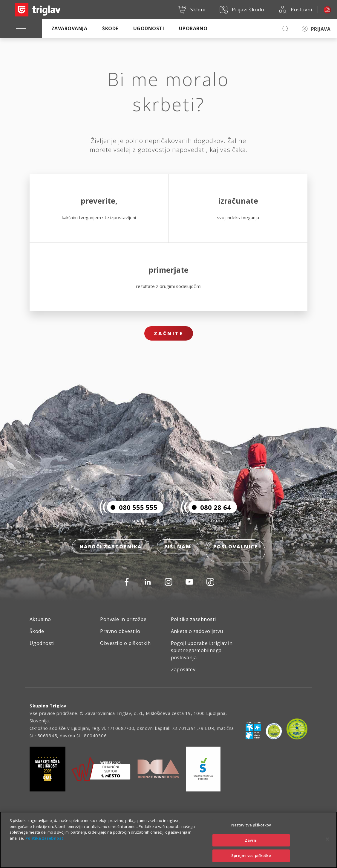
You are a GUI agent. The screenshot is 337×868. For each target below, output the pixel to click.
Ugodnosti (149, 28)
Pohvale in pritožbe (123, 619)
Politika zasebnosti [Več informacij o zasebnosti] (45, 838)
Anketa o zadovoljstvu (197, 631)
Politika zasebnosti (193, 619)
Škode (110, 28)
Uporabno (193, 28)
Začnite (169, 333)
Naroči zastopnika (111, 556)
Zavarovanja (69, 28)
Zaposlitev (183, 669)
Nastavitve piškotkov (251, 825)
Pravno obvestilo (120, 631)
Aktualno (40, 619)
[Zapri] (327, 839)
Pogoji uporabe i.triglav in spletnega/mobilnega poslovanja (202, 650)
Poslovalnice (236, 556)
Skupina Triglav (48, 706)
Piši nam (178, 556)
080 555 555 (132, 516)
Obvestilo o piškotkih (125, 643)
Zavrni (251, 840)
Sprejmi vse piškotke (251, 855)
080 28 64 (210, 516)
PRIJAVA (321, 29)
